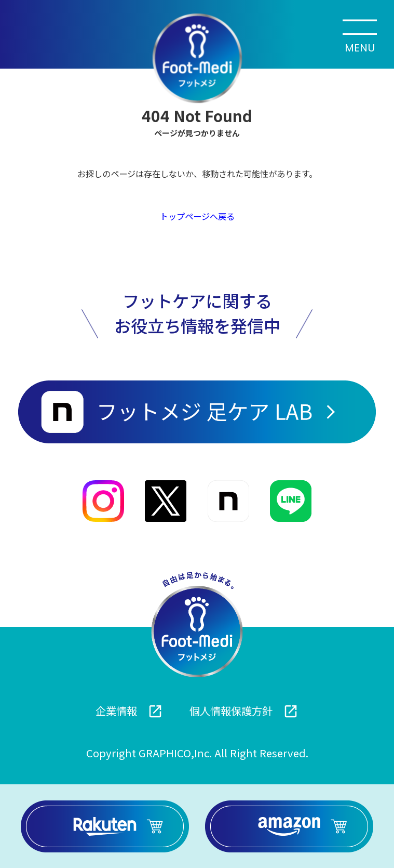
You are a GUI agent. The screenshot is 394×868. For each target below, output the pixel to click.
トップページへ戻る (197, 216)
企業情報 (130, 711)
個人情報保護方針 (244, 711)
